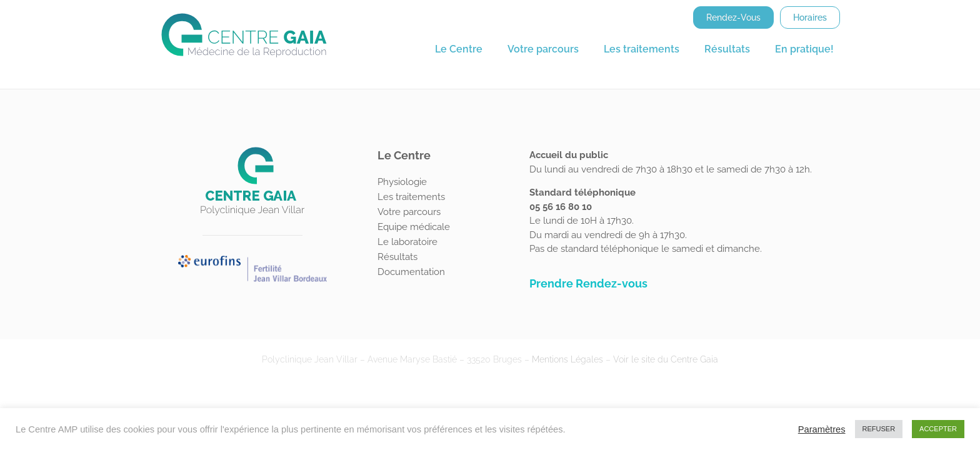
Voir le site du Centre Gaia (666, 359)
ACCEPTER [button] (938, 429)
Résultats (727, 49)
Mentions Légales (567, 359)
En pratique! (804, 49)
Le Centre (459, 49)
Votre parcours (543, 49)
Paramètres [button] (822, 429)
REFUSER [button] (879, 429)
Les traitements (642, 49)
